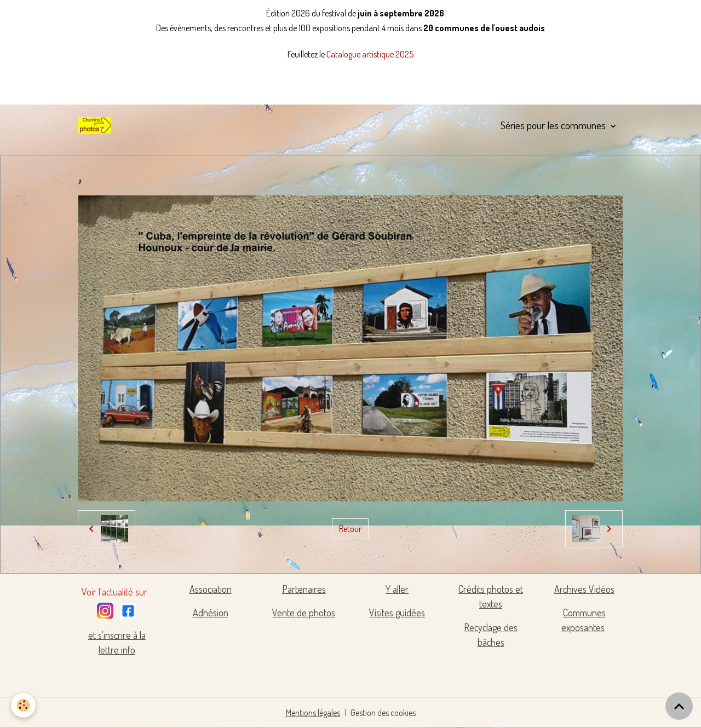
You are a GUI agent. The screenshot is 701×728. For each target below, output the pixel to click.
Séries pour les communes (554, 125)
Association (211, 589)
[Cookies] (23, 705)
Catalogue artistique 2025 (370, 54)
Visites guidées (397, 613)
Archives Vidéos (584, 589)
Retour (350, 529)
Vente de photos (304, 613)
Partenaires (304, 589)
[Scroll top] (679, 706)
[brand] (97, 125)
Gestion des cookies (383, 713)
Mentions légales (313, 713)
